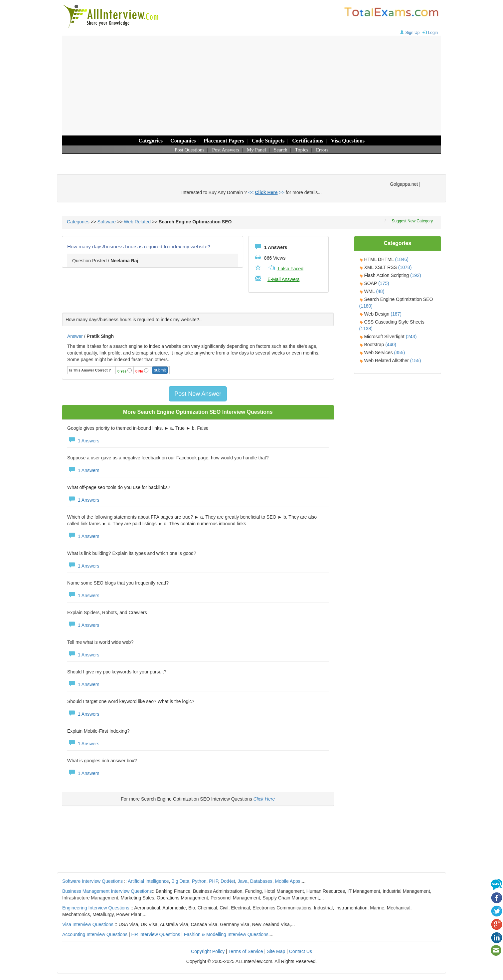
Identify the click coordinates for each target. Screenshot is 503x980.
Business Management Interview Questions (107, 891)
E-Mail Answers (283, 279)
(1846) (402, 259)
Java (243, 881)
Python (199, 881)
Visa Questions (348, 141)
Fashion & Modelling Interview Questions (226, 934)
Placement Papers (224, 141)
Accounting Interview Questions (95, 934)
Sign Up (409, 33)
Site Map (276, 951)
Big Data (180, 881)
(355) (399, 353)
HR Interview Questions (156, 934)
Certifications (308, 141)
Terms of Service (246, 951)
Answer (76, 336)
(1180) (366, 306)
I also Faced (285, 269)
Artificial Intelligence (148, 881)
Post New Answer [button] (198, 394)
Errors (322, 150)
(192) (416, 275)
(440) (391, 345)
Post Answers (226, 150)
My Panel (256, 150)
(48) (380, 291)
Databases (261, 881)
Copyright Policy (208, 951)
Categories (151, 141)
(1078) (405, 267)
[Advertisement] (251, 86)
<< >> (266, 192)
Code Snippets (268, 141)
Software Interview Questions (92, 881)
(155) (416, 361)
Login (429, 33)
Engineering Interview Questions (96, 908)
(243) (411, 337)
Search (281, 150)
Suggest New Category (412, 221)
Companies (183, 141)
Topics (302, 150)
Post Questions (190, 150)
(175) (384, 283)
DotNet (228, 881)
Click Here (264, 799)
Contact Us (301, 951)
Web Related (137, 222)
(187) (396, 314)
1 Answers (83, 441)
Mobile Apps (287, 881)
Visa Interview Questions (88, 924)
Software (107, 222)
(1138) (366, 329)
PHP (213, 881)
